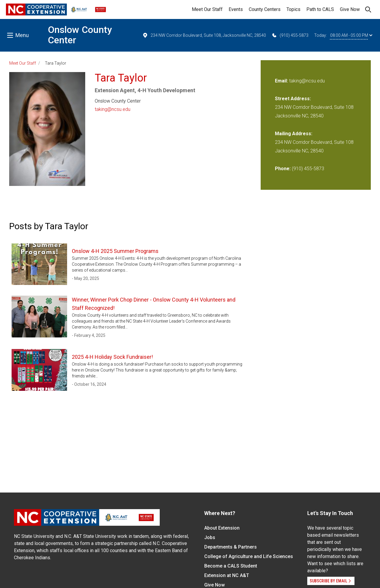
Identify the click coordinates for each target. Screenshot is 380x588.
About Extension (222, 528)
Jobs (210, 537)
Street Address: (293, 99)
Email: (282, 81)
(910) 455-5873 (290, 35)
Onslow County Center (80, 35)
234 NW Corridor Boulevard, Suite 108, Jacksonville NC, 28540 (204, 35)
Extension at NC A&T (227, 575)
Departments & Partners (231, 547)
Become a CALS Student (231, 566)
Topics (293, 9)
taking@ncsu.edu (113, 109)
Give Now (350, 9)
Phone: (283, 169)
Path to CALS (320, 9)
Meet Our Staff (207, 9)
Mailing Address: (294, 134)
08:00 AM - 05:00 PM (351, 35)
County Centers (265, 9)
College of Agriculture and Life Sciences (249, 556)
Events (236, 9)
